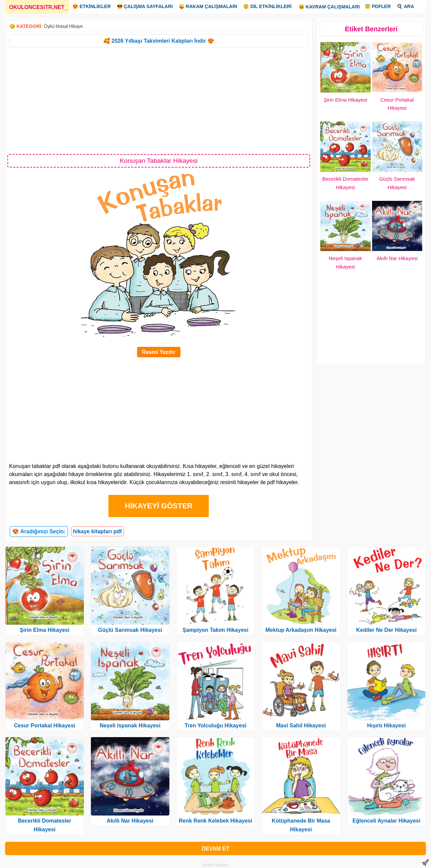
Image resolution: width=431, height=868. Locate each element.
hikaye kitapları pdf (97, 531)
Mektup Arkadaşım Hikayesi (301, 630)
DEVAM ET (215, 849)
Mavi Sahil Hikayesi (301, 726)
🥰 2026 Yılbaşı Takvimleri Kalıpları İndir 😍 (159, 41)
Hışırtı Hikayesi (386, 726)
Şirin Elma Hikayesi (345, 100)
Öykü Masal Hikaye (63, 26)
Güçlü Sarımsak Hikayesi (130, 630)
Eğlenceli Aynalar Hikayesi (387, 821)
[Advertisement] (159, 100)
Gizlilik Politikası (216, 865)
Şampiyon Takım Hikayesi (215, 630)
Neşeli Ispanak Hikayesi (130, 726)
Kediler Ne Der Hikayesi (387, 630)
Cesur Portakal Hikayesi (44, 726)
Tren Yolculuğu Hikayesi (215, 726)
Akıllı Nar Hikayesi (397, 258)
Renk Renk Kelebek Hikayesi (215, 821)
